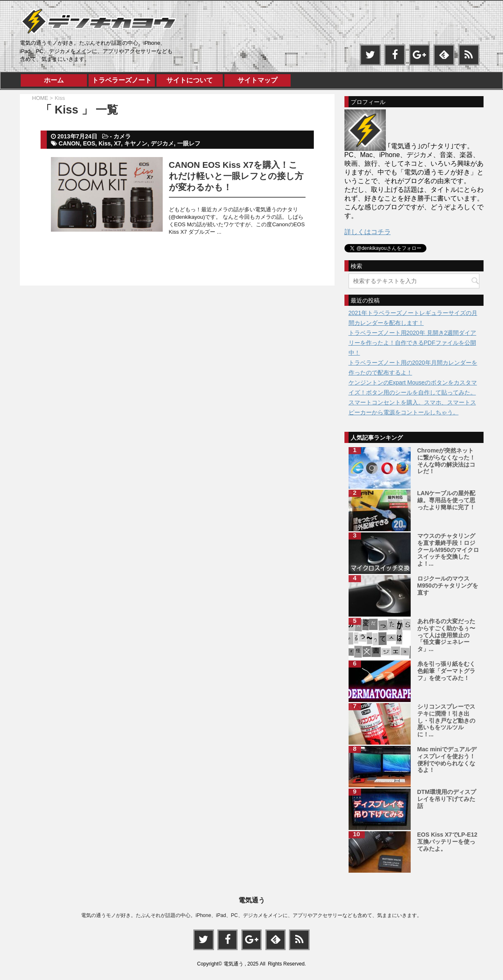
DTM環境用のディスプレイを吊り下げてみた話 (447, 799)
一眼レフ (189, 143)
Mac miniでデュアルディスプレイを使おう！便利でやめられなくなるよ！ (447, 760)
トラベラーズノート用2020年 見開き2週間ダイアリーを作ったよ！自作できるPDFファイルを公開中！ (413, 343)
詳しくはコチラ (368, 232)
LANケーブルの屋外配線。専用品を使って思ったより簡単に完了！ (446, 500)
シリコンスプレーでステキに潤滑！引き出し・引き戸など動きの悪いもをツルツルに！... (446, 720)
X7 (117, 143)
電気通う (252, 900)
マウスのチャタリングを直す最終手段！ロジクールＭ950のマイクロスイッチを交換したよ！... (448, 550)
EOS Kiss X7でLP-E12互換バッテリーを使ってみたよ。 (448, 842)
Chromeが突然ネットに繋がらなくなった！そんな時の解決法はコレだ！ (446, 461)
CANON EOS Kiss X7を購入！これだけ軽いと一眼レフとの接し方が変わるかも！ (236, 176)
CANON (69, 143)
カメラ (122, 136)
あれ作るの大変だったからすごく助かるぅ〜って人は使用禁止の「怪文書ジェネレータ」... (446, 635)
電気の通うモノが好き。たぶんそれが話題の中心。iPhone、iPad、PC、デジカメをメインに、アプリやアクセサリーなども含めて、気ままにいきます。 (251, 915)
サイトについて (190, 80)
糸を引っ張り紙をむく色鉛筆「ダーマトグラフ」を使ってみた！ (446, 671)
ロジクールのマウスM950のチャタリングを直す (448, 586)
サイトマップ (258, 80)
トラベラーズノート (122, 80)
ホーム (54, 80)
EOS (89, 143)
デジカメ (162, 143)
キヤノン (136, 143)
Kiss (105, 143)
